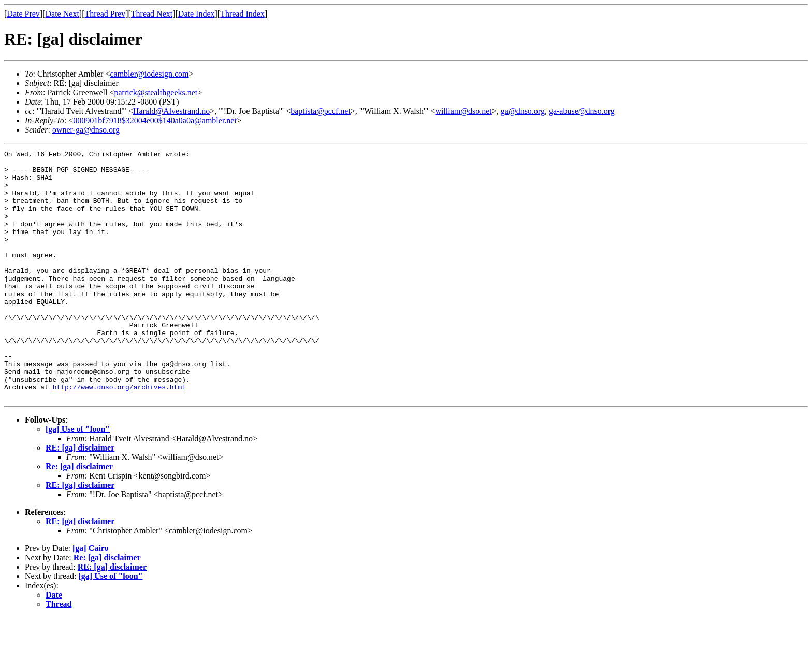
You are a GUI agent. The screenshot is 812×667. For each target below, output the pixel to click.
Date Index (197, 14)
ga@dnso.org (523, 111)
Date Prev (23, 14)
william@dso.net (463, 111)
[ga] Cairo (90, 598)
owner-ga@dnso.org (86, 130)
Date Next (62, 14)
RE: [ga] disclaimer (80, 497)
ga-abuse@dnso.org (582, 111)
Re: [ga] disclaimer (79, 516)
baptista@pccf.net (321, 111)
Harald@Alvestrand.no (171, 111)
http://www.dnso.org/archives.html (119, 435)
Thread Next (152, 14)
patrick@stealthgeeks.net (156, 92)
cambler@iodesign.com (149, 74)
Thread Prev (105, 14)
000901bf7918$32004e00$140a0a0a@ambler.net (155, 120)
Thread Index (242, 14)
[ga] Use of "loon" (78, 479)
